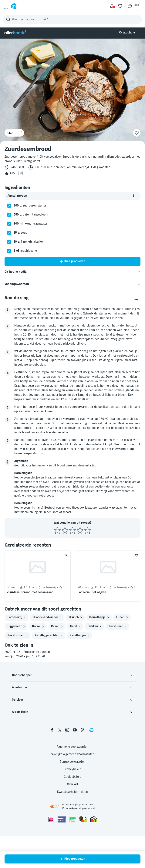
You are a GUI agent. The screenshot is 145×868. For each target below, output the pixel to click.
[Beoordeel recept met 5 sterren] (88, 531)
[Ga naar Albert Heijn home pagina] (14, 6)
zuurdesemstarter (84, 466)
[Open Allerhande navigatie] (129, 33)
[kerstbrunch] (17, 636)
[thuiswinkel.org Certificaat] (83, 819)
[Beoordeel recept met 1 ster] (57, 531)
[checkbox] (9, 206)
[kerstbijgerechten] (49, 636)
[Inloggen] (113, 6)
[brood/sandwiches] (47, 617)
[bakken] (94, 627)
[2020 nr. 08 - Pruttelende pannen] (72, 652)
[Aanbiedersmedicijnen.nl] (73, 819)
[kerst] (75, 627)
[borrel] (38, 627)
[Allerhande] (15, 33)
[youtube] (75, 730)
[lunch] (122, 617)
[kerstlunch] (117, 627)
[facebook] (52, 730)
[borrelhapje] (99, 617)
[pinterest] (82, 730)
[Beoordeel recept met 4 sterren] (80, 531)
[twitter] (60, 730)
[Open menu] (5, 6)
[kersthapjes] (79, 636)
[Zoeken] (72, 20)
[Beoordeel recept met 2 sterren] (65, 531)
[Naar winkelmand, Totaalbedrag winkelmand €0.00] (133, 6)
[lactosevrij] (16, 617)
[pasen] (57, 627)
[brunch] (75, 617)
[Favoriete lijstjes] (120, 6)
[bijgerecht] (16, 627)
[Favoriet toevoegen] (66, 555)
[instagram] (67, 730)
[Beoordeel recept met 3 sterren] (72, 531)
